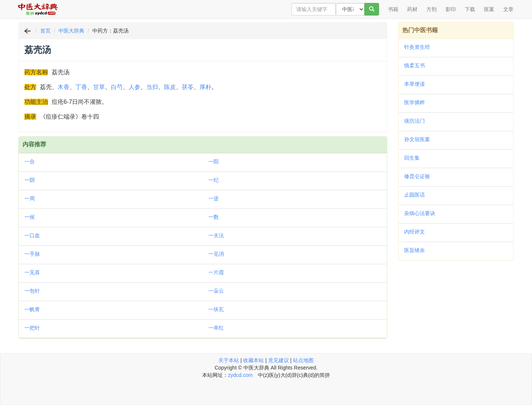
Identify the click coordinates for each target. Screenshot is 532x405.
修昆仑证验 (417, 176)
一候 (30, 217)
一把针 (32, 328)
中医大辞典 (71, 31)
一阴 (30, 180)
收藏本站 (253, 360)
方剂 (432, 9)
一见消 (216, 254)
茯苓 (188, 87)
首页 (45, 31)
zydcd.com (240, 375)
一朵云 (216, 291)
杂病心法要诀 (420, 213)
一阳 (214, 161)
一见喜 (32, 272)
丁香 (81, 87)
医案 (489, 9)
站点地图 (303, 360)
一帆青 (32, 309)
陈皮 (170, 87)
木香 (64, 87)
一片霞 (216, 272)
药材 (412, 9)
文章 (508, 9)
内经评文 (415, 232)
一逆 (214, 198)
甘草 (99, 87)
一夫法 (216, 235)
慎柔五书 (415, 65)
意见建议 (279, 360)
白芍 (117, 87)
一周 (30, 198)
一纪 (214, 180)
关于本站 (229, 360)
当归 (152, 87)
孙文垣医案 (417, 139)
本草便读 (415, 84)
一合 (30, 161)
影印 (451, 9)
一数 (214, 217)
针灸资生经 (417, 47)
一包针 (32, 291)
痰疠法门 (415, 121)
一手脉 (32, 254)
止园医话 (415, 195)
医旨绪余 (415, 250)
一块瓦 (216, 309)
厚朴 (205, 87)
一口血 (32, 235)
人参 (134, 87)
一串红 (216, 328)
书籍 (393, 9)
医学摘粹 (415, 102)
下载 (470, 9)
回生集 (412, 158)
